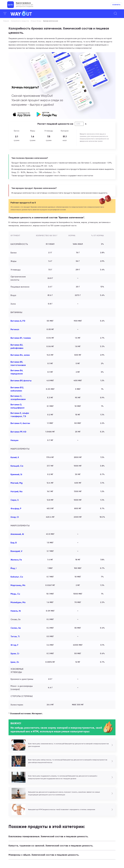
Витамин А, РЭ (18, 321)
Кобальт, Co (17, 577)
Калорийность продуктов (20, 21)
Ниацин (14, 440)
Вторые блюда (36, 21)
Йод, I (13, 568)
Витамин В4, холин (20, 355)
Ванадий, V (16, 551)
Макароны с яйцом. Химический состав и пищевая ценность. (44, 855)
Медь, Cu (15, 594)
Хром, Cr (15, 653)
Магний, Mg (17, 483)
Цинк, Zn (15, 662)
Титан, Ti (15, 636)
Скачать (116, 5)
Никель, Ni (16, 611)
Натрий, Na (16, 491)
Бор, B (14, 543)
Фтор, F (14, 645)
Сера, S (15, 500)
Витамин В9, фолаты (21, 381)
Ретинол (15, 329)
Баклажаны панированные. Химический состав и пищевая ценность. (48, 836)
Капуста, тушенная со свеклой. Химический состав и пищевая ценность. (51, 846)
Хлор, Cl (15, 517)
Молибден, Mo (18, 602)
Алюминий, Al (17, 534)
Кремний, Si (16, 474)
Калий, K (15, 457)
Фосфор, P (16, 508)
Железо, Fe (16, 560)
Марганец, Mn (18, 585)
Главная (6, 21)
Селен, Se (16, 628)
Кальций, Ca (17, 466)
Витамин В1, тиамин (21, 338)
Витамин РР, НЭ (18, 432)
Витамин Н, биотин (20, 423)
